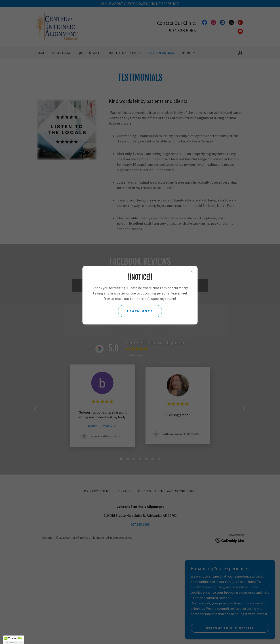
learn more (140, 311)
